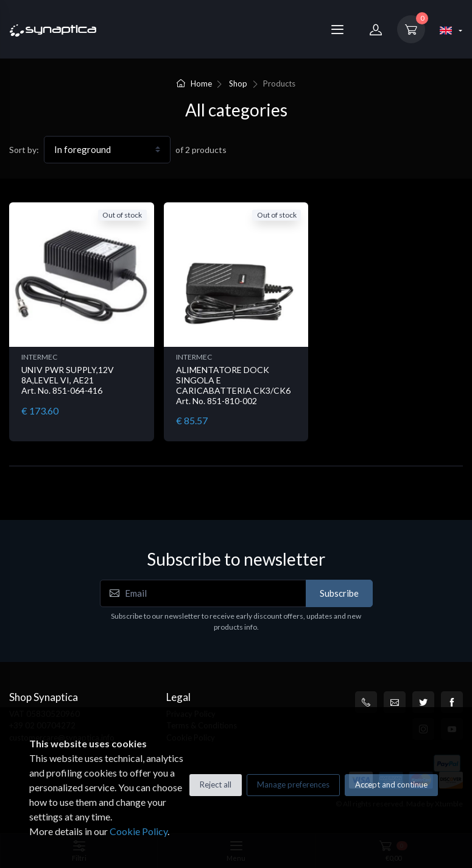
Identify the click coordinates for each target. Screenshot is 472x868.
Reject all (216, 784)
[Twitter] (423, 702)
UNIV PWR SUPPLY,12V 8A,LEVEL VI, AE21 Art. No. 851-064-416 (68, 380)
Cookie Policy (139, 831)
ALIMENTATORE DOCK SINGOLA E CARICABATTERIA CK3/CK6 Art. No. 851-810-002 (233, 385)
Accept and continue (391, 784)
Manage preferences (293, 784)
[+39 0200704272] (366, 702)
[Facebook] (452, 702)
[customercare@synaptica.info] (395, 702)
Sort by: (24, 150)
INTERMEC (39, 357)
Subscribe (339, 593)
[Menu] (337, 29)
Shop (238, 84)
